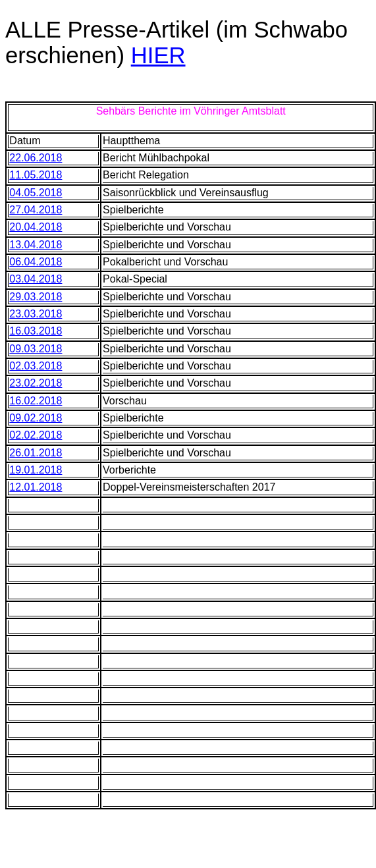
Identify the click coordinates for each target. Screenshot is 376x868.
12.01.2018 (36, 487)
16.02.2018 (36, 401)
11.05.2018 (36, 175)
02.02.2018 (36, 435)
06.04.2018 (36, 262)
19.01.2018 (36, 470)
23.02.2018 (36, 383)
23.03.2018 (36, 314)
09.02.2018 (36, 418)
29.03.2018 (36, 297)
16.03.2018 (36, 331)
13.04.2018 (36, 245)
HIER (158, 55)
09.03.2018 (36, 349)
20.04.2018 (36, 227)
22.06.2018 (36, 158)
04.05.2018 (36, 193)
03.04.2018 (36, 279)
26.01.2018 (36, 453)
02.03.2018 (36, 366)
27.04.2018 (36, 210)
